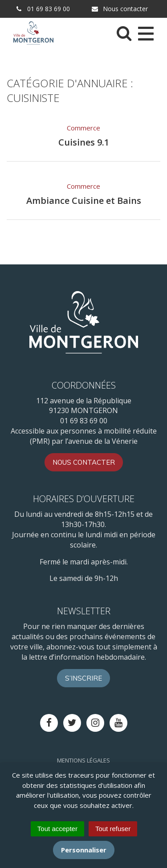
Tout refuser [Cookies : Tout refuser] (113, 829)
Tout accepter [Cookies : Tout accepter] (57, 829)
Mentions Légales (83, 760)
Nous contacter (119, 9)
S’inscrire (83, 678)
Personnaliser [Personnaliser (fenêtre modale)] (84, 850)
